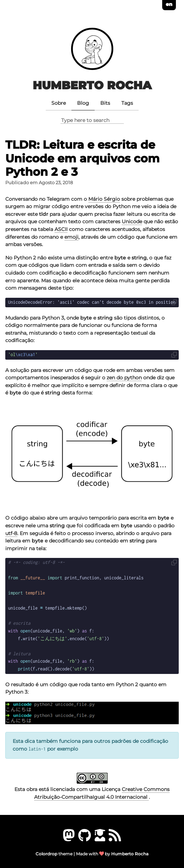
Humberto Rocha (92, 85)
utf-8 (11, 533)
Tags (127, 103)
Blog (83, 103)
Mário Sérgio (104, 199)
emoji (71, 237)
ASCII (61, 229)
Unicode (132, 221)
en (169, 4)
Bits (105, 103)
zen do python (124, 378)
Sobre (59, 103)
